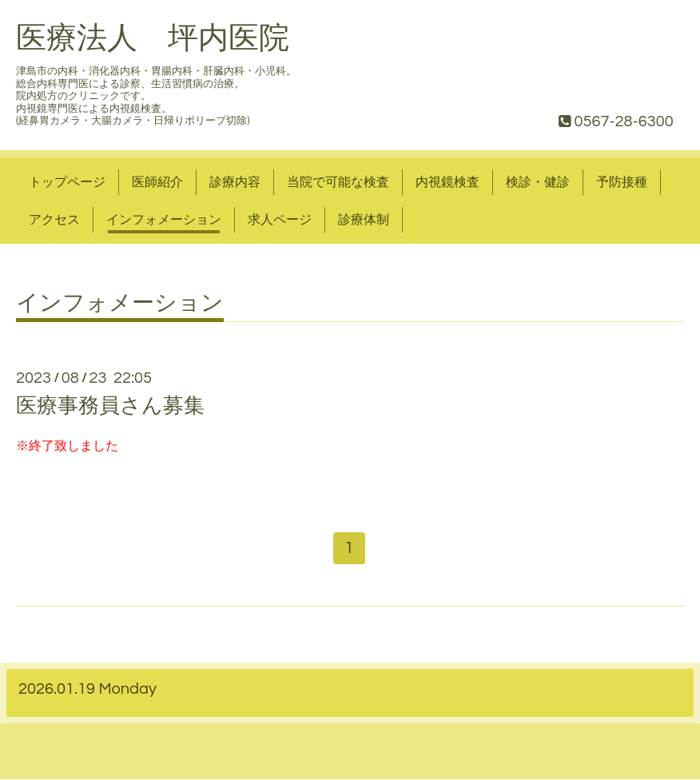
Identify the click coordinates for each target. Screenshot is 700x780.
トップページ (67, 182)
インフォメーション (164, 220)
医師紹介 (157, 182)
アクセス (54, 220)
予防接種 (622, 182)
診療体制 (364, 220)
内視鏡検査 (447, 182)
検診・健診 (538, 182)
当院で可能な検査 (338, 182)
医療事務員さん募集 (110, 406)
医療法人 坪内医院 (153, 39)
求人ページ (280, 220)
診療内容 (235, 182)
